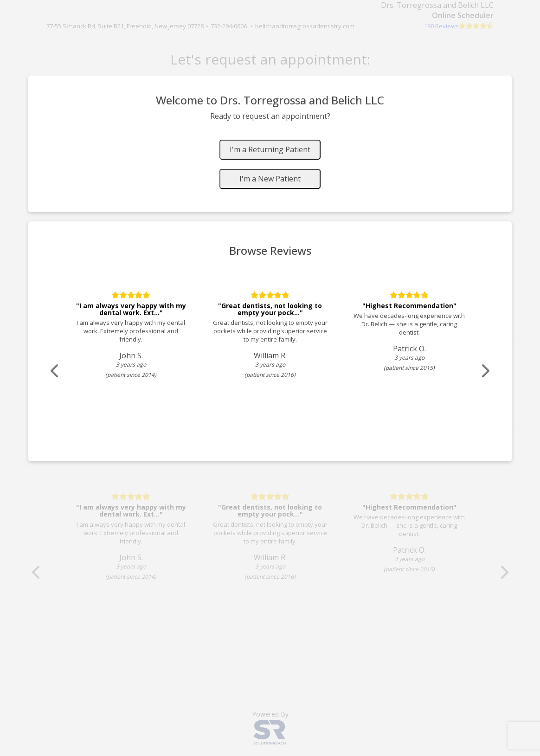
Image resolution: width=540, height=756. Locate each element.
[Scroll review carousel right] (486, 371)
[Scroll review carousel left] (54, 371)
